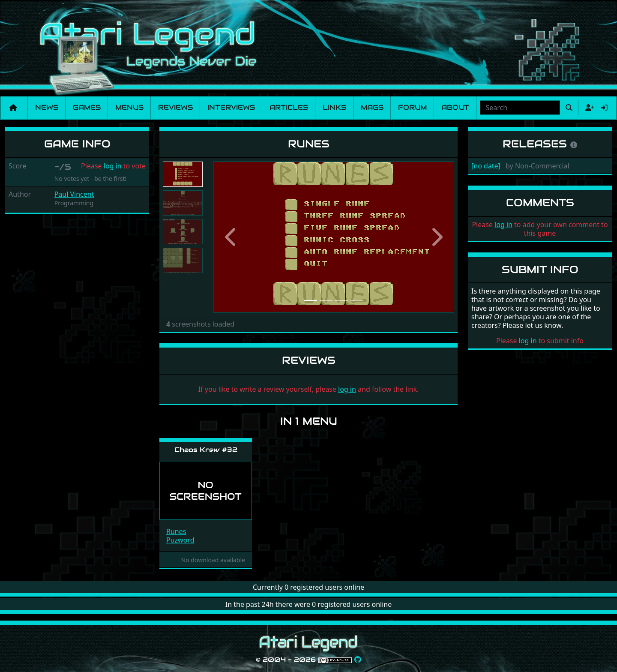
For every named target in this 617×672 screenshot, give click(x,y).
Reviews (175, 107)
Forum (412, 107)
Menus (129, 107)
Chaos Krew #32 (206, 450)
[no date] (486, 166)
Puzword (180, 540)
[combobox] (520, 108)
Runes (176, 531)
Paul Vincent (74, 194)
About (455, 107)
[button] (231, 237)
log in (113, 166)
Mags (372, 107)
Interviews (231, 107)
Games (87, 107)
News (47, 107)
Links (334, 107)
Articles (289, 107)
